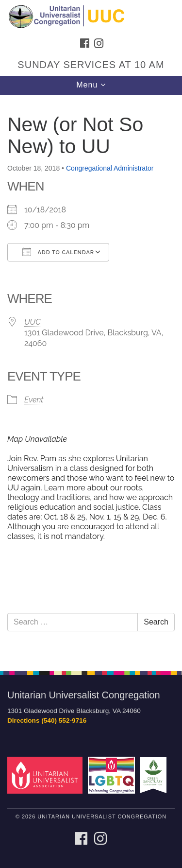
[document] (91, 378)
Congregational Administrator (110, 168)
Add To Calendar (58, 252)
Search (156, 622)
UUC (33, 322)
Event (34, 400)
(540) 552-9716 (64, 720)
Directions (23, 720)
